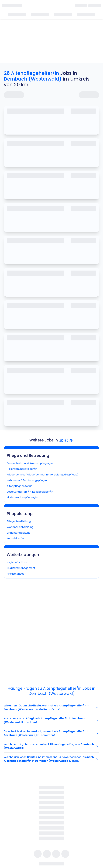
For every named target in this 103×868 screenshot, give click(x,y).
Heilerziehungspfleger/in (22, 469)
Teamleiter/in (15, 538)
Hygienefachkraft (18, 562)
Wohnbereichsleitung (20, 527)
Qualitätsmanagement (21, 568)
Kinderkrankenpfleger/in (22, 497)
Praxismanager (16, 574)
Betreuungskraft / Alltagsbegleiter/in (30, 492)
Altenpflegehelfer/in (19, 486)
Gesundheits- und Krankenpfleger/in (30, 463)
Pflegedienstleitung (19, 521)
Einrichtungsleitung (19, 533)
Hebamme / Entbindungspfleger (27, 480)
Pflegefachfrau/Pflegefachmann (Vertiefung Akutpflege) (43, 475)
